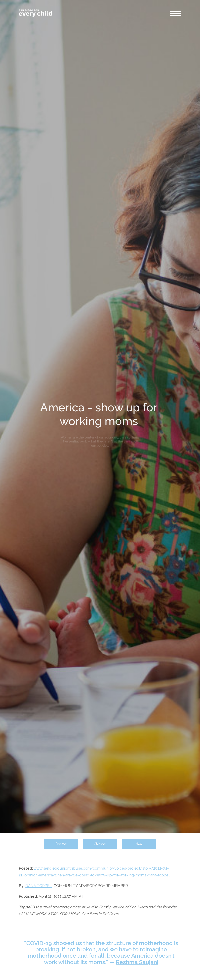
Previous (61, 844)
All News (100, 844)
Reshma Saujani (137, 962)
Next (139, 844)
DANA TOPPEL (39, 886)
